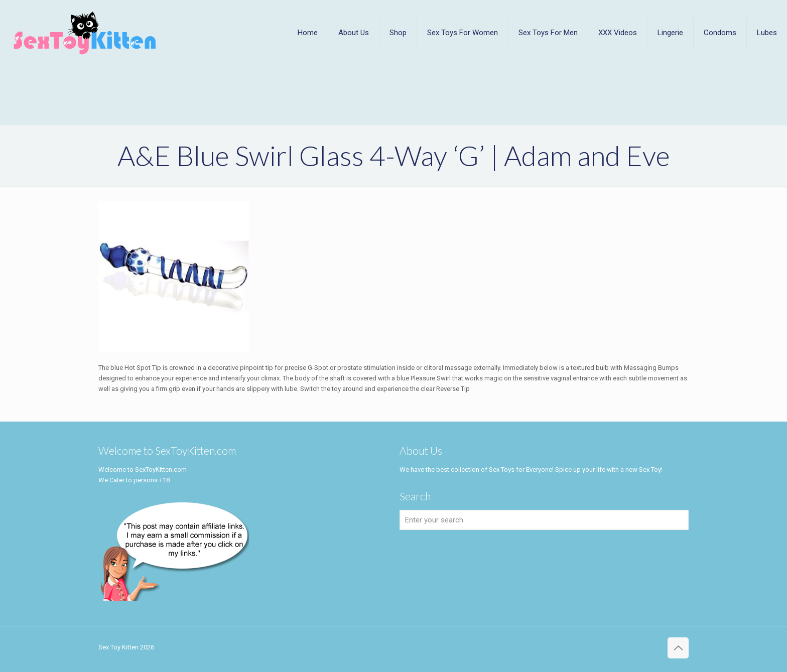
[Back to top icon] (678, 648)
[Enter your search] (544, 520)
